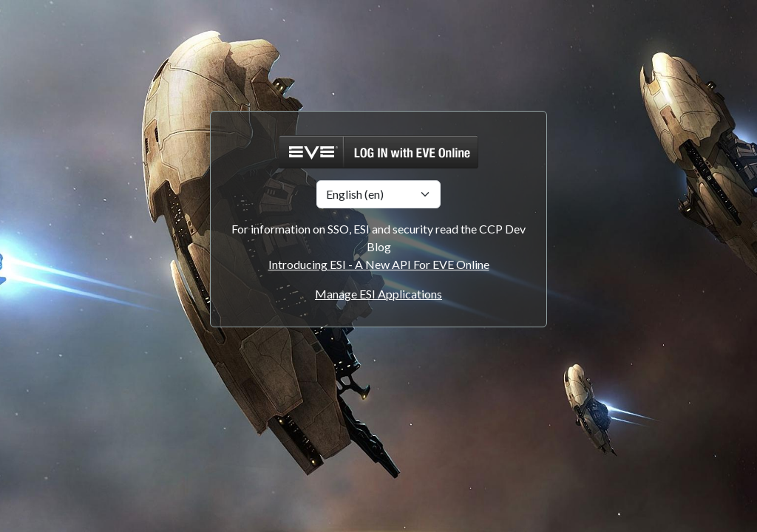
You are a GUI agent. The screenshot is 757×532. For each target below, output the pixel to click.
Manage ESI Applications (378, 294)
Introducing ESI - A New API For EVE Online (379, 264)
